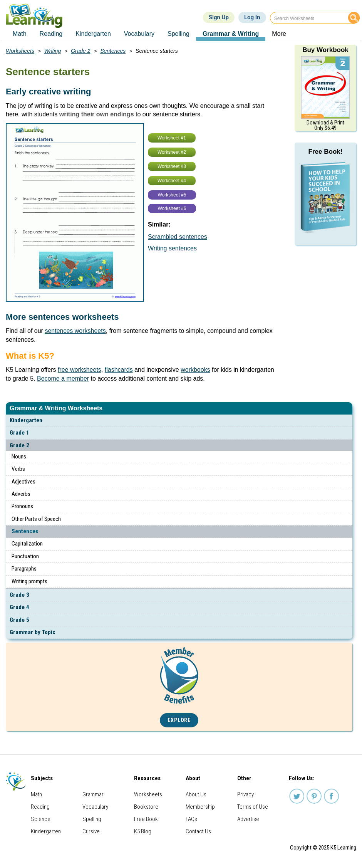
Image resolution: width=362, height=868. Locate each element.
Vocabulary (95, 807)
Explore (179, 720)
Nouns (19, 457)
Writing (53, 51)
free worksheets (80, 370)
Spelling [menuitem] (178, 34)
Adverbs (21, 494)
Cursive (91, 831)
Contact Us (198, 831)
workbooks (195, 370)
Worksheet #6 (172, 208)
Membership (200, 807)
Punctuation (25, 556)
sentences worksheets (75, 331)
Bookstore (146, 807)
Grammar (93, 794)
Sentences (25, 531)
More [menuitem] (279, 34)
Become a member (63, 379)
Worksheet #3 (172, 166)
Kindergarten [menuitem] (93, 34)
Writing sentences (172, 248)
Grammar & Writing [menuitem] (231, 34)
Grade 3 (19, 595)
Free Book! (326, 152)
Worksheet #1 (172, 138)
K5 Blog (143, 831)
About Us (196, 794)
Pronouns (22, 506)
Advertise (248, 819)
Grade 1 (19, 433)
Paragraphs (24, 569)
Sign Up (219, 17)
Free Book (146, 819)
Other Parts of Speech (36, 519)
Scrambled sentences (178, 237)
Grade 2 (19, 445)
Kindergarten (26, 420)
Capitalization (27, 544)
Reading (40, 807)
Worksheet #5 (172, 195)
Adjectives (23, 482)
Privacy (246, 794)
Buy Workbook (325, 50)
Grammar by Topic (33, 632)
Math (36, 794)
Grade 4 (19, 607)
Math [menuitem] (20, 34)
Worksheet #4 (172, 181)
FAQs (191, 819)
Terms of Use (253, 807)
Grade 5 (19, 620)
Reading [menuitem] (51, 34)
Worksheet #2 (172, 152)
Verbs (18, 469)
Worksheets (20, 51)
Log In (252, 17)
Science (41, 819)
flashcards (119, 370)
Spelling (92, 819)
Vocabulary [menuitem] (139, 34)
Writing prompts (29, 581)
